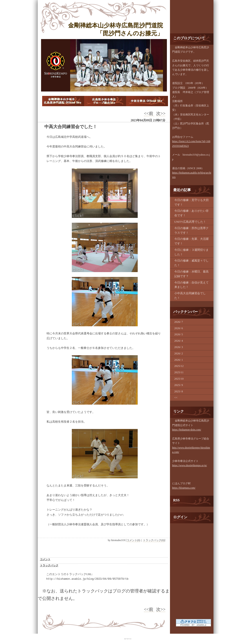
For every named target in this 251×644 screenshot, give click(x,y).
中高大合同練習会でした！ (71, 127)
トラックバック (49, 565)
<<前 (149, 113)
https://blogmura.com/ (184, 488)
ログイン (180, 517)
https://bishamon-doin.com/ (187, 430)
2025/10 (179, 379)
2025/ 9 (179, 385)
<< (176, 397)
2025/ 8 (179, 391)
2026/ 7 (179, 322)
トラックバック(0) (154, 540)
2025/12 (179, 366)
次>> (161, 113)
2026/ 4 (179, 341)
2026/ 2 (179, 353)
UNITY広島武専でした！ (190, 222)
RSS (176, 500)
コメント (45, 559)
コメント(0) (134, 540)
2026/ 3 (179, 347)
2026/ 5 (179, 334)
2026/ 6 (179, 328)
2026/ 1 (179, 360)
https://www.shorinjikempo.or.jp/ (190, 465)
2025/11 (179, 372)
